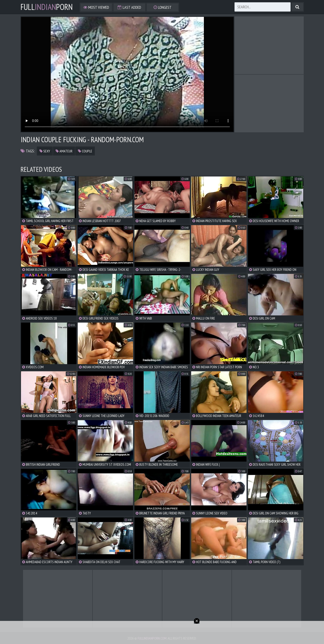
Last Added (129, 7)
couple (85, 151)
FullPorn (47, 7)
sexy (45, 151)
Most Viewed (96, 7)
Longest (163, 7)
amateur (64, 151)
